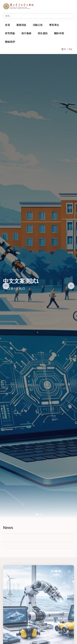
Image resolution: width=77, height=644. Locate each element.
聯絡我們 (10, 42)
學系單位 (54, 25)
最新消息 (21, 25)
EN (70, 49)
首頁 (7, 25)
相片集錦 (26, 33)
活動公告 (38, 25)
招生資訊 (43, 33)
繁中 (64, 49)
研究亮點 (10, 33)
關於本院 (59, 33)
